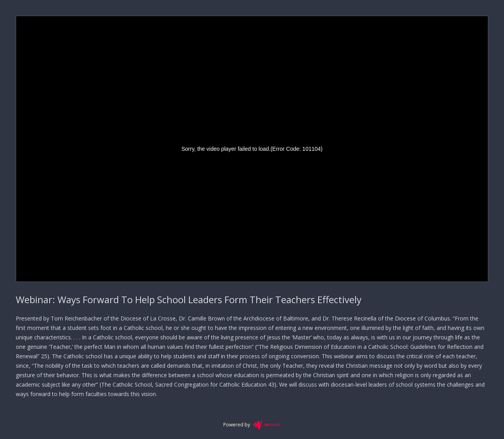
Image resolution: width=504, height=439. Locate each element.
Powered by (252, 425)
